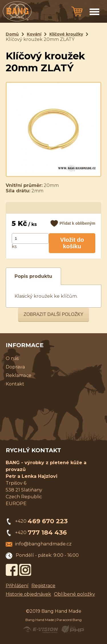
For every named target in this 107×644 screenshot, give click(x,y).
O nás (12, 358)
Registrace (43, 586)
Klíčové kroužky (66, 34)
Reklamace (19, 375)
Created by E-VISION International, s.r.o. (41, 629)
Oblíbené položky (74, 594)
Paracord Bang (69, 620)
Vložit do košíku (72, 243)
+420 (41, 521)
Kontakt (15, 384)
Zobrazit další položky (54, 314)
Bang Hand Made (40, 620)
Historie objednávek (28, 594)
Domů (12, 34)
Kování (34, 34)
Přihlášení (17, 586)
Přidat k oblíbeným (77, 223)
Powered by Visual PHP (72, 629)
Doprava (15, 367)
